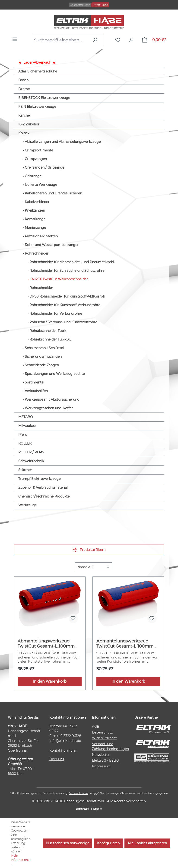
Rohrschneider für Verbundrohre (56, 314)
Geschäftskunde (80, 5)
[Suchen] (96, 40)
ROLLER (25, 443)
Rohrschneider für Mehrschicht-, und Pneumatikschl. (72, 262)
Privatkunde (100, 5)
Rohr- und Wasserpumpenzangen (52, 245)
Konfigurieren (108, 843)
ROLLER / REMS (31, 452)
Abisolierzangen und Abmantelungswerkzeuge (63, 142)
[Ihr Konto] (132, 40)
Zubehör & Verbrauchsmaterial (43, 488)
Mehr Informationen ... (21, 860)
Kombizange (35, 219)
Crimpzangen (36, 159)
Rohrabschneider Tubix (48, 331)
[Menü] (16, 39)
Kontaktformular (63, 750)
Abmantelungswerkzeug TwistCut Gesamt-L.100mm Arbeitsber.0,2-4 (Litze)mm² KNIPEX (46, 644)
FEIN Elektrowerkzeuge (37, 107)
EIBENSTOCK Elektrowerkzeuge (44, 98)
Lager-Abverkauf (37, 62)
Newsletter (101, 755)
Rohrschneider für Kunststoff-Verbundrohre (65, 305)
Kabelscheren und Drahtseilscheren (53, 193)
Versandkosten (79, 793)
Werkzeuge (27, 505)
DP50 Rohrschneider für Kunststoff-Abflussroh (67, 296)
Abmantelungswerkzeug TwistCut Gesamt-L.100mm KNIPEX (125, 644)
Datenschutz (102, 732)
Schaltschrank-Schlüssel (44, 348)
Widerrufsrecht (104, 738)
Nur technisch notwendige (68, 843)
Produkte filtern (89, 550)
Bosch (23, 80)
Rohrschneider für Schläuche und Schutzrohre (67, 271)
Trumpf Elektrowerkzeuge (39, 479)
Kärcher (25, 115)
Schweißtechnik (31, 461)
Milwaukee (27, 426)
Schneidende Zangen (42, 365)
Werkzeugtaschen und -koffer (49, 408)
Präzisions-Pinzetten (41, 236)
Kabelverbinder (37, 202)
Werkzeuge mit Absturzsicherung (52, 400)
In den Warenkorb (50, 681)
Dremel (24, 89)
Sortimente (34, 382)
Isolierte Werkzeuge (41, 185)
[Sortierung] (94, 567)
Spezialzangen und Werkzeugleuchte (55, 374)
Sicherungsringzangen (43, 357)
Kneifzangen (35, 210)
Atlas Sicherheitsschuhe (38, 71)
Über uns (57, 759)
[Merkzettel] (119, 40)
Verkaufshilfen (36, 391)
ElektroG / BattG (105, 760)
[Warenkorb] (154, 40)
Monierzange (35, 228)
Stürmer (25, 470)
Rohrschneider (37, 253)
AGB (96, 727)
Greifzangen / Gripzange (44, 167)
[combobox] (61, 40)
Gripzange (33, 176)
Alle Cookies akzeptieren (147, 843)
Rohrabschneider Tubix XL (50, 339)
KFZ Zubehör (29, 124)
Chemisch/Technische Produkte (44, 496)
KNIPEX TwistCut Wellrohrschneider (59, 279)
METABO (26, 417)
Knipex (24, 133)
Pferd (23, 435)
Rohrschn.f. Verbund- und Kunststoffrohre (63, 322)
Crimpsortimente (39, 150)
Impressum (101, 766)
